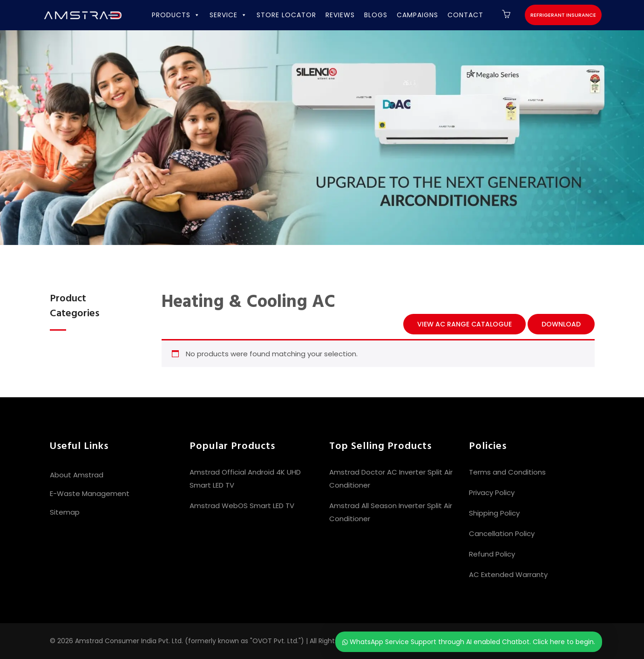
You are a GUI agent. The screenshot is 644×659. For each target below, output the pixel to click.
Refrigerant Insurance (563, 15)
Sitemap (65, 512)
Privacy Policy (492, 493)
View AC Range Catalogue (464, 324)
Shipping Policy (494, 513)
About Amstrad (77, 475)
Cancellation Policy (502, 533)
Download (561, 324)
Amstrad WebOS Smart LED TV (242, 506)
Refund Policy (492, 554)
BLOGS (376, 15)
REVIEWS (340, 15)
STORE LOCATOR (286, 15)
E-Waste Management (90, 493)
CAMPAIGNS (417, 15)
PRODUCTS (176, 15)
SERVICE (228, 15)
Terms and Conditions (507, 472)
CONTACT (465, 15)
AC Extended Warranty (508, 574)
